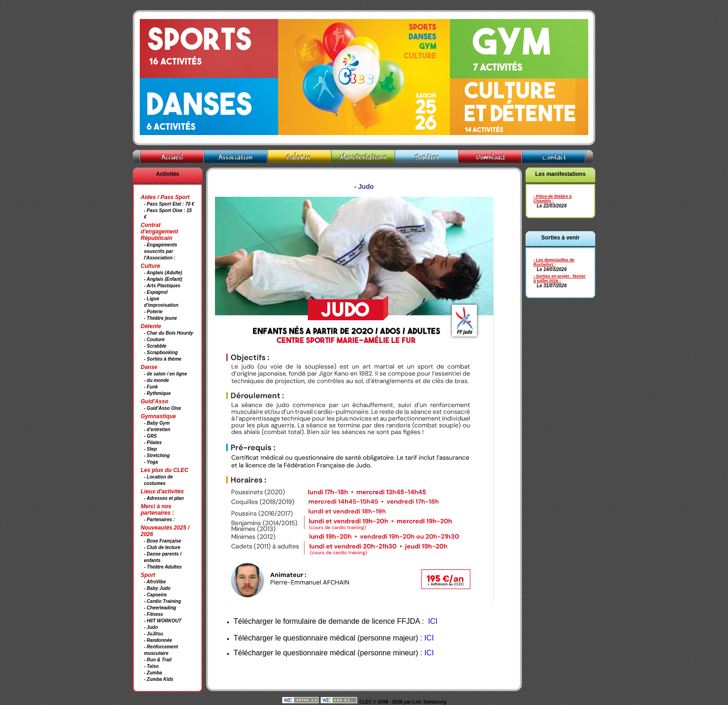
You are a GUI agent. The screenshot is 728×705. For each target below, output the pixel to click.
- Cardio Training (162, 601)
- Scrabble (155, 346)
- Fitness (153, 614)
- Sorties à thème (163, 359)
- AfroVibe (155, 582)
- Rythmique (157, 393)
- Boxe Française (162, 541)
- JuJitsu (153, 634)
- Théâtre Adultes (163, 567)
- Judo (151, 627)
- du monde (156, 380)
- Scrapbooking (161, 352)
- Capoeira (155, 595)
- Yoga (151, 462)
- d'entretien (157, 430)
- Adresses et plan (164, 498)
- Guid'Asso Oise (162, 408)
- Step (150, 449)
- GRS (150, 436)
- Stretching (157, 456)
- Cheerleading (160, 608)
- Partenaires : (159, 520)
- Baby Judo (157, 588)
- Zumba (153, 673)
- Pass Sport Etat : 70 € (169, 204)
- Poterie (153, 312)
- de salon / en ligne (166, 374)
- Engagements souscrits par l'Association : (161, 251)
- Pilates (153, 443)
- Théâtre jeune (160, 318)
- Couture (154, 340)
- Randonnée (158, 640)
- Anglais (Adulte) (163, 273)
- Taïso (151, 666)
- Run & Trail (158, 660)
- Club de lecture (162, 547)
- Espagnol (156, 292)
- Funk (151, 387)
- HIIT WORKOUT (163, 621)
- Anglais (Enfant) (163, 279)
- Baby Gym (157, 423)
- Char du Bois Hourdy (169, 333)
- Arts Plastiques (162, 286)
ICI (429, 638)
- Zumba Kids (159, 679)
